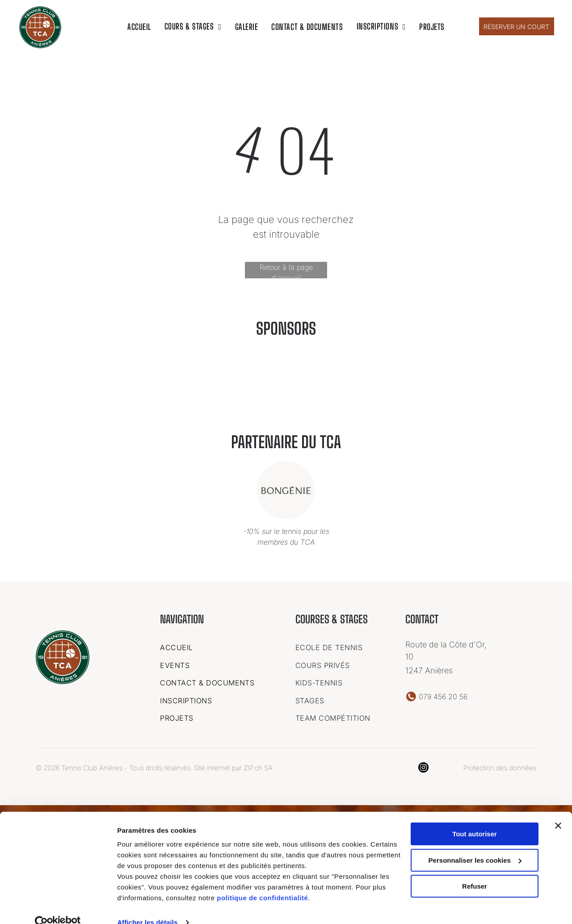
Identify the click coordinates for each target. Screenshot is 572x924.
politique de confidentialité (262, 882)
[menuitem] (139, 25)
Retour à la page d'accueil (286, 269)
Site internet (212, 766)
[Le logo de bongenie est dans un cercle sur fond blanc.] (426, 384)
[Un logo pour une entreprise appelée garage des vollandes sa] (333, 384)
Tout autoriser (475, 818)
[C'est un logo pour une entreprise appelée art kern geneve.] (146, 384)
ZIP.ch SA (258, 766)
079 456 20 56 (443, 695)
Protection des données (500, 766)
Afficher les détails (147, 906)
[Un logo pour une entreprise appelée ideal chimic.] (239, 384)
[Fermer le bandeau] (558, 810)
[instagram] (423, 767)
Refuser (475, 870)
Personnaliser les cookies (475, 844)
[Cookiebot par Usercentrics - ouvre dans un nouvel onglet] (58, 907)
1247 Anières (429, 669)
